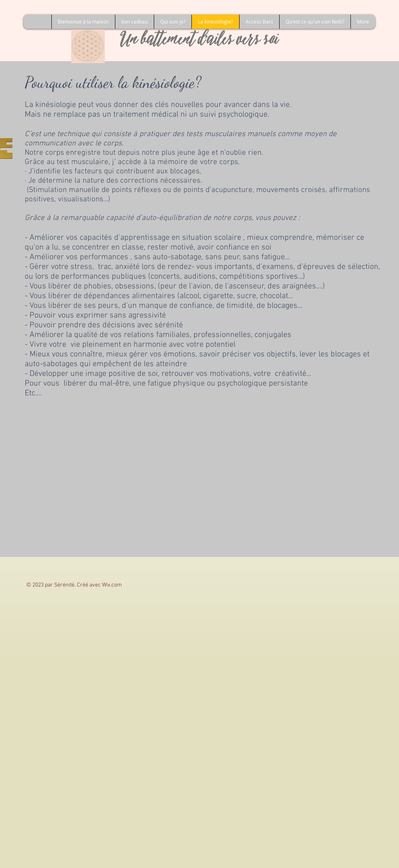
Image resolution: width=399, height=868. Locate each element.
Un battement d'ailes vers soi (200, 41)
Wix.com (112, 585)
